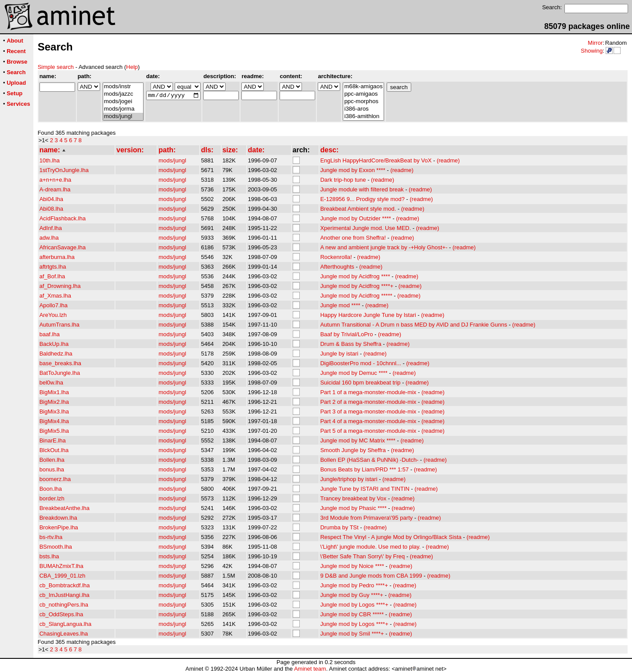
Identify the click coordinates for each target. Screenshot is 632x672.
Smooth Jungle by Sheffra (353, 450)
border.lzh (52, 498)
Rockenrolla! (336, 257)
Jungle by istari (339, 354)
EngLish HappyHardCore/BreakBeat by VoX (376, 160)
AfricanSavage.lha (63, 247)
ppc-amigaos (363, 94)
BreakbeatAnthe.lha (65, 508)
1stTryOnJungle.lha (64, 170)
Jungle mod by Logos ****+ (354, 605)
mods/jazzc (123, 94)
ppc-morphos (363, 102)
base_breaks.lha (60, 363)
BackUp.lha (54, 344)
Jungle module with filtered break (362, 189)
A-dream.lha (55, 189)
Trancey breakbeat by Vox (354, 498)
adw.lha (49, 238)
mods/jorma (123, 109)
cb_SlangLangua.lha (66, 624)
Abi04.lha (51, 199)
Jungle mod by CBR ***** (352, 614)
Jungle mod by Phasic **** (354, 508)
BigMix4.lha (54, 421)
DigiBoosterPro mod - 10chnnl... (361, 363)
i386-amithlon (363, 117)
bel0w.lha (51, 383)
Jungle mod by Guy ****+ (352, 595)
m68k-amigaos (363, 87)
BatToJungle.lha (60, 373)
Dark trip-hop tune (343, 180)
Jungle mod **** (340, 305)
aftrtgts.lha (53, 267)
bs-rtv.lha (51, 537)
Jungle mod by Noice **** (352, 566)
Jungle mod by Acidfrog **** (355, 276)
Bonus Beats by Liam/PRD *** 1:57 (365, 469)
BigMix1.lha (54, 392)
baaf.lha (50, 334)
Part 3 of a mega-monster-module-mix (368, 411)
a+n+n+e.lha (56, 180)
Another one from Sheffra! (353, 238)
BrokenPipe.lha (59, 527)
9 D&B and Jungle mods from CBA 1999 (371, 576)
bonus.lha (52, 469)
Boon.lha (51, 489)
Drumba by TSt (339, 527)
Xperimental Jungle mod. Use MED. (366, 228)
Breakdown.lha (58, 518)
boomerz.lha (55, 479)
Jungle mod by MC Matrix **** (358, 440)
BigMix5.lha (54, 431)
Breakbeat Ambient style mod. (358, 209)
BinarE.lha (53, 440)
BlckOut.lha (54, 450)
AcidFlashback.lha (63, 218)
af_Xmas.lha (55, 296)
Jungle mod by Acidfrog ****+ (357, 286)
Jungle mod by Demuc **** (354, 373)
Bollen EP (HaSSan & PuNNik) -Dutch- (370, 460)
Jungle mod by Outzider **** (356, 218)
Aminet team (310, 669)
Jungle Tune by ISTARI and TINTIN (365, 489)
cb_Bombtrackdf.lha (65, 585)
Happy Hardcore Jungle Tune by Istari (368, 315)
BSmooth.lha (56, 547)
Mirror (595, 43)
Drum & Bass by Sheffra (351, 344)
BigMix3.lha (54, 411)
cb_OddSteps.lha (61, 614)
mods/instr (123, 87)
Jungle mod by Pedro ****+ (354, 585)
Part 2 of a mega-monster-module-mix (368, 402)
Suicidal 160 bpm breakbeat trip (361, 383)
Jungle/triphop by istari (349, 479)
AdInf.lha (51, 228)
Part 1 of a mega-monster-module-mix (368, 392)
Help (132, 67)
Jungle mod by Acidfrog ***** (356, 296)
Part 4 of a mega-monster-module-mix (368, 421)
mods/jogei (123, 102)
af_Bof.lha (52, 276)
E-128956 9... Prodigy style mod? (363, 199)
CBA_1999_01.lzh (63, 576)
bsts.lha (49, 556)
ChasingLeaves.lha (64, 634)
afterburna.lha (57, 257)
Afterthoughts (337, 267)
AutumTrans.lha (59, 325)
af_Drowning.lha (60, 286)
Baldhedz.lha (56, 354)
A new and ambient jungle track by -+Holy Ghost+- (384, 247)
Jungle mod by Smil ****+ (352, 634)
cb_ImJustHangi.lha (65, 595)
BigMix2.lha (54, 402)
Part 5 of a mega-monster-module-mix (368, 431)
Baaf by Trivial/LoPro (347, 334)
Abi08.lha (51, 209)
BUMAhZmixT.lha (61, 566)
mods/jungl (123, 117)
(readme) (448, 160)
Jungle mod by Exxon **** (353, 170)
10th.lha (50, 160)
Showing (592, 51)
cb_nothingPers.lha (64, 605)
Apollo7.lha (54, 305)
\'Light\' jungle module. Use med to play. (371, 547)
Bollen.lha (52, 460)
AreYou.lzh (53, 315)
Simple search (56, 67)
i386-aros (363, 109)
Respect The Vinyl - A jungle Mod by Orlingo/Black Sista (391, 537)
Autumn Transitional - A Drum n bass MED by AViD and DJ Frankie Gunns (414, 325)
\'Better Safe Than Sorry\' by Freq (363, 556)
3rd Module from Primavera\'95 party (367, 518)
